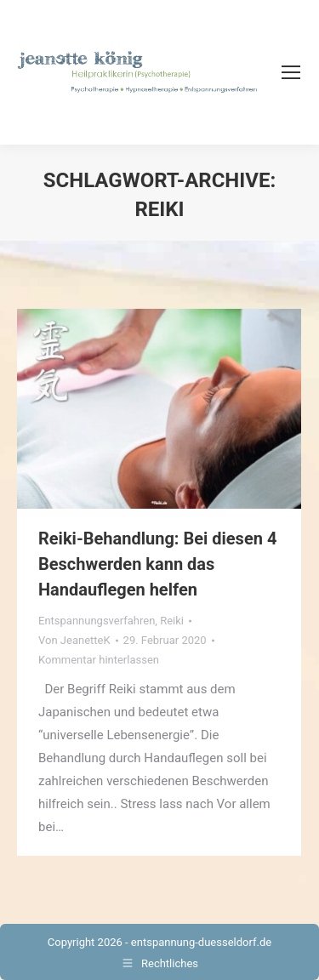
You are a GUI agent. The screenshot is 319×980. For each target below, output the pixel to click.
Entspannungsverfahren (97, 621)
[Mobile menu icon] (291, 72)
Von (74, 640)
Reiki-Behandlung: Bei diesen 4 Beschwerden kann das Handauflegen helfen (157, 564)
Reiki (172, 621)
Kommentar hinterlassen (99, 660)
